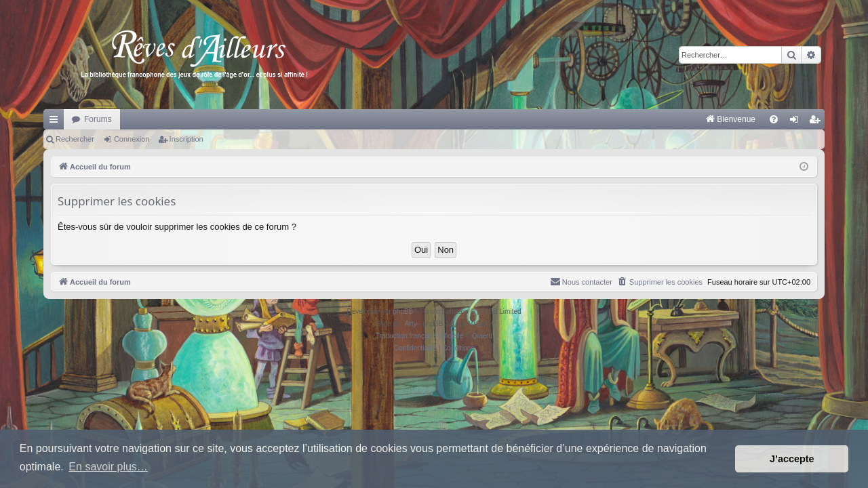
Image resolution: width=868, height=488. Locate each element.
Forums (98, 119)
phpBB (403, 311)
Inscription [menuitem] (817, 122)
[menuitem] (589, 119)
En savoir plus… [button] (108, 467)
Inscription (186, 139)
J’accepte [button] (792, 459)
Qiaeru (482, 336)
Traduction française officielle (419, 336)
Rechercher (75, 139)
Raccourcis (56, 122)
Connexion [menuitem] (797, 122)
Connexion (132, 139)
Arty (411, 324)
